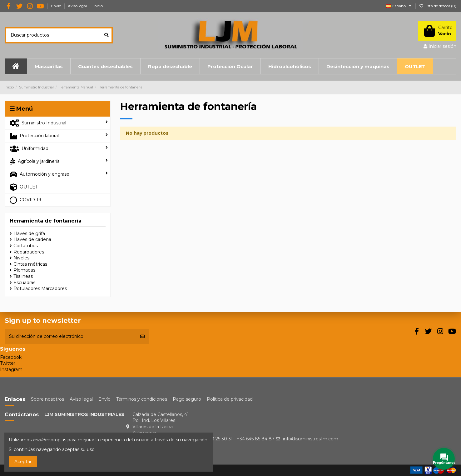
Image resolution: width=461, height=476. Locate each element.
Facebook (11, 357)
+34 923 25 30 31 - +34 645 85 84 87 (236, 439)
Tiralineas (23, 276)
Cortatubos (26, 246)
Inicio (98, 6)
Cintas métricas (30, 264)
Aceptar (23, 462)
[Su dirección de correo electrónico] (70, 336)
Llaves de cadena (32, 239)
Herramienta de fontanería (46, 221)
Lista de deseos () (438, 6)
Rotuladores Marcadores (40, 288)
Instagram (11, 369)
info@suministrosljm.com (311, 439)
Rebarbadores (29, 252)
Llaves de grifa (29, 233)
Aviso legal (78, 6)
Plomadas (24, 270)
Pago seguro (187, 399)
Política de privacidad (230, 399)
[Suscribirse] (142, 336)
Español (399, 6)
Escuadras (24, 283)
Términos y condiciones (142, 399)
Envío (57, 6)
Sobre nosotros (47, 399)
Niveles (21, 258)
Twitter (8, 363)
